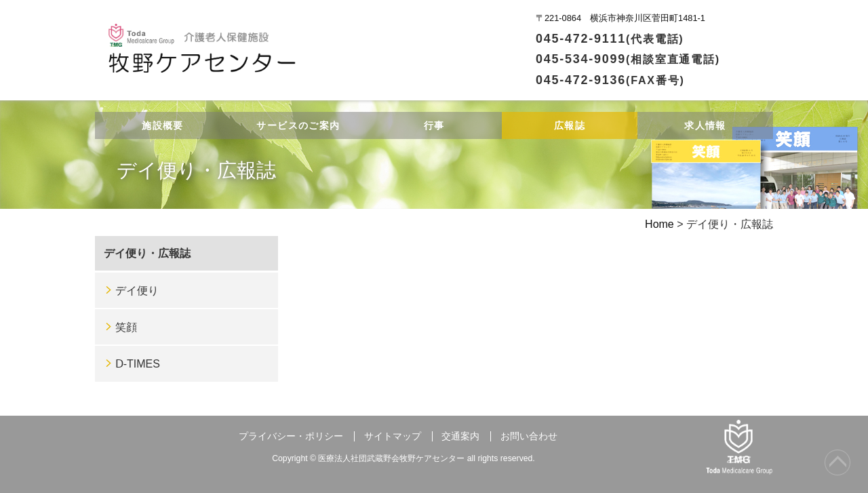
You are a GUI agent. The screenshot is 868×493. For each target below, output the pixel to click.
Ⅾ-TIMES (138, 364)
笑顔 (126, 327)
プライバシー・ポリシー (291, 436)
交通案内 (460, 436)
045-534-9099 (628, 59)
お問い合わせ (529, 436)
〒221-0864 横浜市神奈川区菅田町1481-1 (620, 18)
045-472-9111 (610, 39)
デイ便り (137, 291)
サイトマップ (393, 436)
